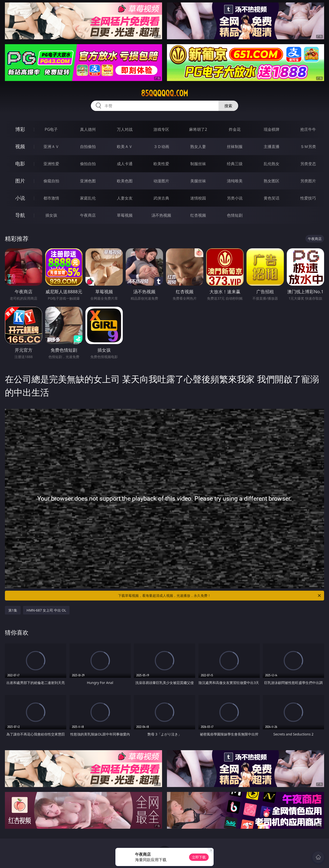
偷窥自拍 (51, 181)
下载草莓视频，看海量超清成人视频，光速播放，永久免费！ (220, 596)
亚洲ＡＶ (51, 147)
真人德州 (88, 129)
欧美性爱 (161, 164)
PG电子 (51, 129)
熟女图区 (272, 181)
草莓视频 (125, 215)
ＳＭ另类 (308, 147)
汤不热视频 (161, 215)
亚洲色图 (88, 181)
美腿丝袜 (198, 181)
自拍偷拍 (88, 147)
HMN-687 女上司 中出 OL (46, 610)
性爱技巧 (308, 198)
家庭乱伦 (88, 198)
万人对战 (125, 129)
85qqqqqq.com (164, 93)
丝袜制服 (235, 147)
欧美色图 (125, 181)
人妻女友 (125, 198)
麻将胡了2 (198, 129)
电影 (20, 164)
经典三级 (235, 164)
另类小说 (235, 198)
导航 (20, 215)
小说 (20, 198)
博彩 (20, 129)
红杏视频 (198, 215)
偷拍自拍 (88, 164)
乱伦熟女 (272, 164)
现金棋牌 (272, 129)
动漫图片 (161, 181)
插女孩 (51, 215)
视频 (20, 146)
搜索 (228, 106)
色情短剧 (235, 215)
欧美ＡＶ (125, 147)
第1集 (13, 610)
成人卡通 (125, 164)
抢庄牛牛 (308, 129)
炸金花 (235, 129)
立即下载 (199, 857)
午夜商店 (88, 215)
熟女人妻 (198, 147)
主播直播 (272, 147)
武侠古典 (161, 198)
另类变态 (308, 164)
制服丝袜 (198, 164)
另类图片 (308, 181)
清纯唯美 (235, 181)
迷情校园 (198, 198)
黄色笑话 (272, 198)
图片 (20, 181)
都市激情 (51, 198)
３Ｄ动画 (161, 147)
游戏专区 (161, 129)
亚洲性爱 (51, 164)
